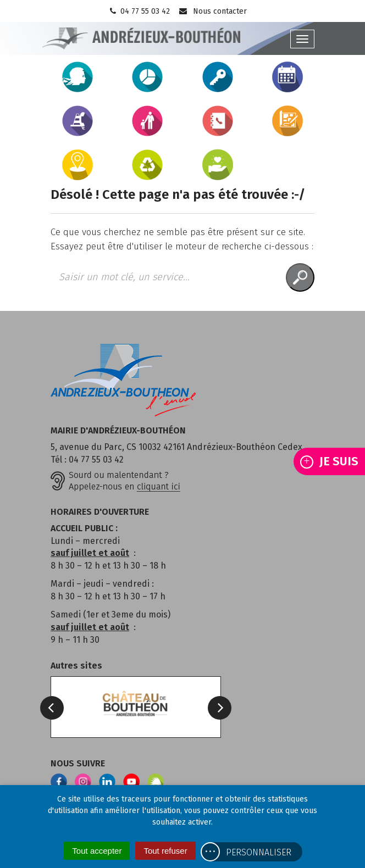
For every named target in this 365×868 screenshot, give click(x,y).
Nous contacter (212, 11)
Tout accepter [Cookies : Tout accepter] (97, 851)
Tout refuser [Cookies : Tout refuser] (165, 851)
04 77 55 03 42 (139, 11)
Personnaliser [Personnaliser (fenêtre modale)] (259, 852)
